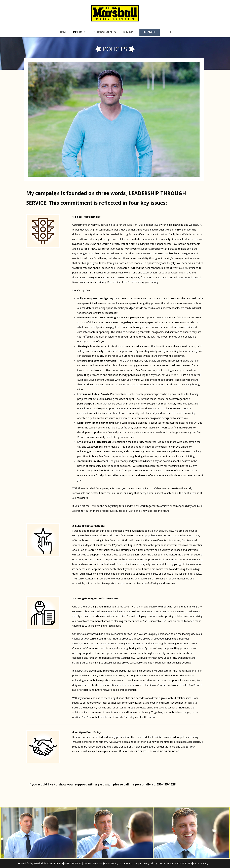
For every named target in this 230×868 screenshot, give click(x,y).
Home (63, 32)
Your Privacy (201, 863)
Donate (149, 32)
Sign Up (127, 32)
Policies (80, 32)
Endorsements (104, 32)
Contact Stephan (93, 863)
